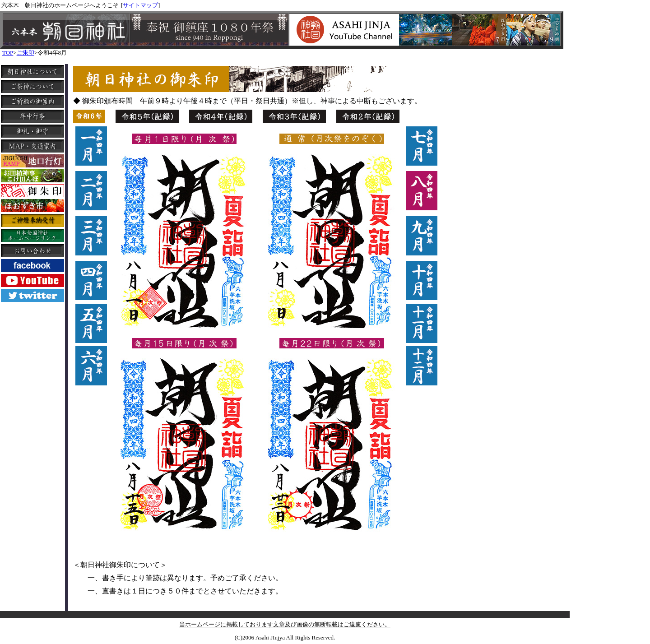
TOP (8, 53)
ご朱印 (26, 53)
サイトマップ (140, 5)
